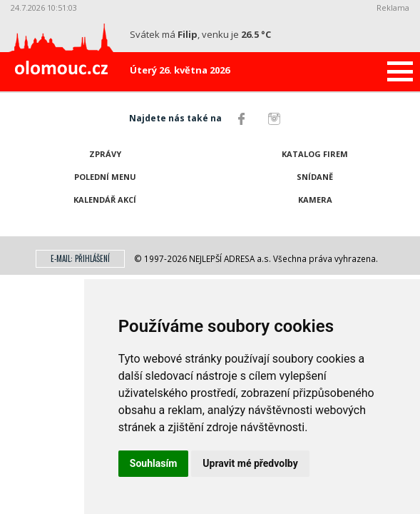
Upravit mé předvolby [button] (250, 463)
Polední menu (105, 177)
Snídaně (315, 177)
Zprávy (105, 154)
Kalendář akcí (105, 200)
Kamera (315, 200)
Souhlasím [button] (154, 463)
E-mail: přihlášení (80, 258)
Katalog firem (315, 154)
